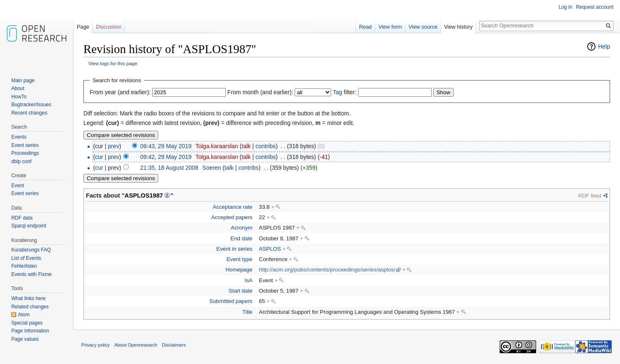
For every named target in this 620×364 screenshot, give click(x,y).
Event (18, 186)
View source (423, 27)
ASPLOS (270, 249)
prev (114, 146)
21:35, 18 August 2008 (169, 168)
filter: (345, 92)
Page (83, 27)
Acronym (242, 228)
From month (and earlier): (260, 92)
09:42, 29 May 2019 (166, 157)
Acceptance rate (232, 207)
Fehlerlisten (24, 266)
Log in (565, 7)
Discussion (109, 27)
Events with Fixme (31, 274)
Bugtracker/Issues (31, 105)
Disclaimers (174, 345)
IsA (248, 280)
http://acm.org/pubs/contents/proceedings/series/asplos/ (327, 270)
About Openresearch (136, 345)
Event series (25, 145)
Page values (25, 339)
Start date (241, 291)
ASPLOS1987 (144, 195)
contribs (265, 146)
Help (604, 46)
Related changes (30, 307)
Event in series (234, 249)
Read (365, 27)
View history (458, 27)
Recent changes (29, 113)
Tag (338, 92)
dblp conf (21, 161)
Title (248, 312)
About (18, 88)
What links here (28, 298)
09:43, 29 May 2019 (166, 146)
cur (99, 157)
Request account (595, 7)
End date (241, 238)
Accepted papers (232, 217)
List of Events (26, 258)
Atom (24, 315)
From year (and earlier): (120, 92)
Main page (23, 81)
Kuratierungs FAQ (31, 250)
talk (246, 146)
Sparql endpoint (29, 226)
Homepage (239, 270)
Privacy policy (95, 345)
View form (390, 27)
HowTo (19, 97)
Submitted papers (231, 301)
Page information (30, 331)
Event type (240, 259)
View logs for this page (113, 63)
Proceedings (25, 153)
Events (19, 137)
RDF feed (590, 196)
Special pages (27, 323)
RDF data (22, 218)
